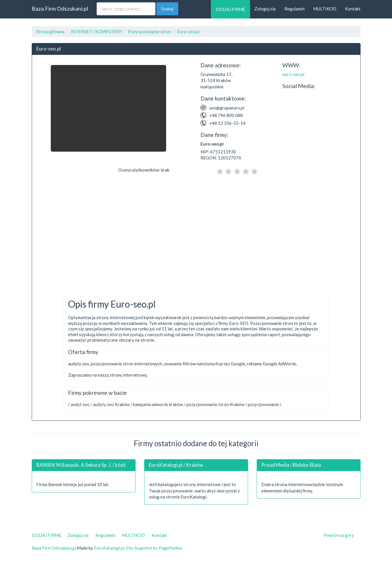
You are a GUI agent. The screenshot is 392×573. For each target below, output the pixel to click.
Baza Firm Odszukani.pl (60, 9)
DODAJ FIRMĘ (230, 9)
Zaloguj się (265, 9)
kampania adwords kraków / (159, 404)
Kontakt (353, 9)
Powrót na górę (339, 535)
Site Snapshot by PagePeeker (154, 548)
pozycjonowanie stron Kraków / (216, 404)
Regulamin (295, 9)
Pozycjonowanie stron (149, 31)
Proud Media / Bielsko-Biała (291, 465)
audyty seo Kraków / (112, 404)
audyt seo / (81, 404)
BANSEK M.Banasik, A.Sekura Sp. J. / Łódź (81, 465)
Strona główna (50, 31)
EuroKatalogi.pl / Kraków (176, 465)
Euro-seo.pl (188, 31)
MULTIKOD (325, 9)
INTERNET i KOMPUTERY (96, 31)
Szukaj (167, 9)
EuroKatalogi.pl (109, 548)
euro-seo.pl (293, 74)
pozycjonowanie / (264, 404)
